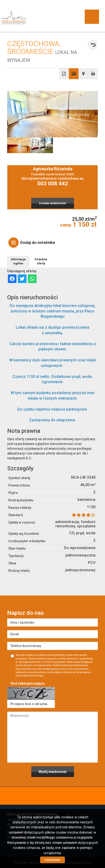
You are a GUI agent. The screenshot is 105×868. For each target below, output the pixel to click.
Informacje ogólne (18, 261)
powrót (93, 45)
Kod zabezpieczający (28, 683)
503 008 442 (53, 184)
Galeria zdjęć (74, 74)
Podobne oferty (41, 261)
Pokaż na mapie (83, 74)
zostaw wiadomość (52, 203)
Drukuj (93, 74)
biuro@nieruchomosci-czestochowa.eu (53, 178)
